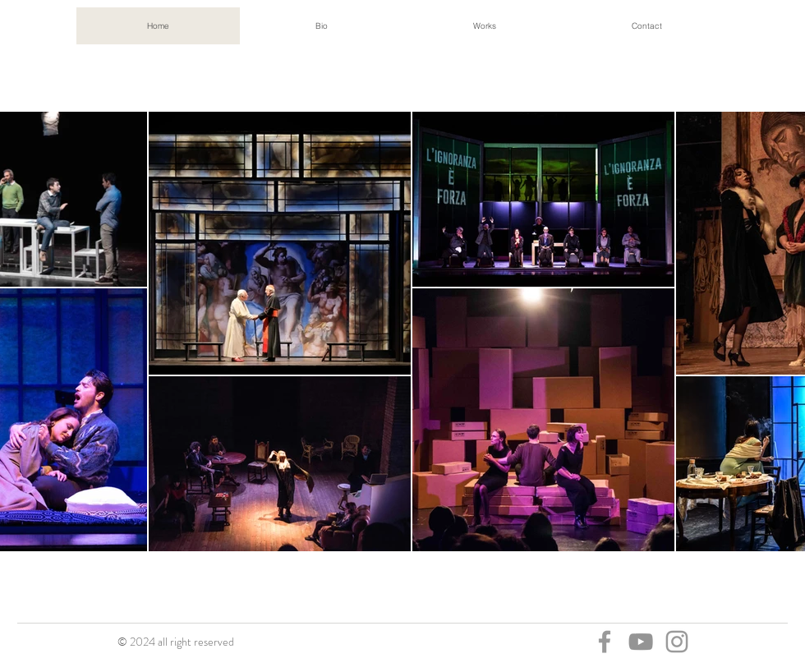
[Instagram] (677, 642)
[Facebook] (605, 642)
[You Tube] (641, 642)
